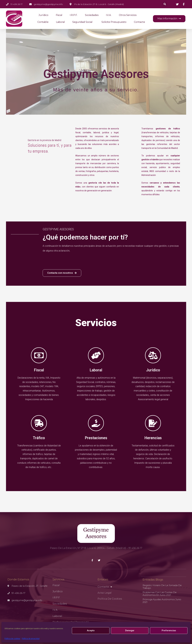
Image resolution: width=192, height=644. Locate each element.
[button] (169, 19)
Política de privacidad (31, 639)
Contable (43, 22)
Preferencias (169, 630)
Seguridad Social (83, 22)
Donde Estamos (18, 579)
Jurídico (43, 15)
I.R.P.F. (74, 15)
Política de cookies (12, 639)
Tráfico (39, 438)
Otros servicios (128, 15)
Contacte (139, 22)
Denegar (130, 630)
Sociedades (92, 15)
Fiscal (59, 15)
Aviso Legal (105, 593)
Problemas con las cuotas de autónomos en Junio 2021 (160, 594)
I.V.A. (109, 15)
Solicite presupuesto (114, 22)
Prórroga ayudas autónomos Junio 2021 (162, 601)
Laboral (60, 22)
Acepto (91, 630)
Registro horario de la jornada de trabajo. (162, 586)
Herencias (153, 438)
